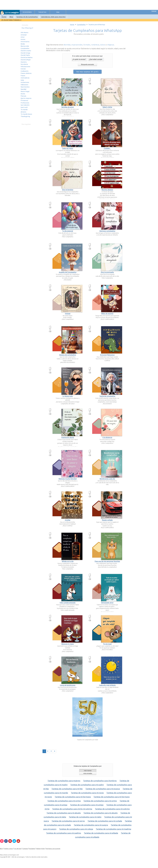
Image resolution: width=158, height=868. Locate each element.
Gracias (23, 69)
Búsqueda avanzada (87, 64)
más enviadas (88, 773)
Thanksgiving (25, 116)
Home (4, 17)
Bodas (23, 44)
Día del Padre (25, 55)
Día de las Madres (27, 57)
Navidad (23, 89)
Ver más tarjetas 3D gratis (87, 72)
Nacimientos (25, 87)
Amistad (24, 35)
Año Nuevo (24, 32)
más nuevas (88, 771)
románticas (95, 45)
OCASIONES (27, 12)
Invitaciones (25, 82)
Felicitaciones (25, 67)
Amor (23, 37)
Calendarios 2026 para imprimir (53, 17)
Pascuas (23, 96)
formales (87, 45)
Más (58, 12)
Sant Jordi (24, 107)
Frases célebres (26, 73)
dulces (103, 45)
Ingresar (154, 11)
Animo (23, 39)
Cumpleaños (25, 48)
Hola (22, 80)
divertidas (67, 45)
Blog (11, 17)
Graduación (25, 71)
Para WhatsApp (27, 28)
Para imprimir (26, 124)
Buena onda (25, 46)
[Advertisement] (57, 5)
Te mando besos (26, 114)
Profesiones (25, 103)
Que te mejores (26, 98)
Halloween (24, 85)
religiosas (111, 45)
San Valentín (25, 105)
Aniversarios (25, 42)
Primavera (24, 100)
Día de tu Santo (26, 51)
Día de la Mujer (26, 60)
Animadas (25, 25)
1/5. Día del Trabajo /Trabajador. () (11, 20)
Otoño (23, 94)
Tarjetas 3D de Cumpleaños (27, 17)
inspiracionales (77, 45)
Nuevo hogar (25, 91)
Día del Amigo (25, 53)
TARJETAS (42, 12)
